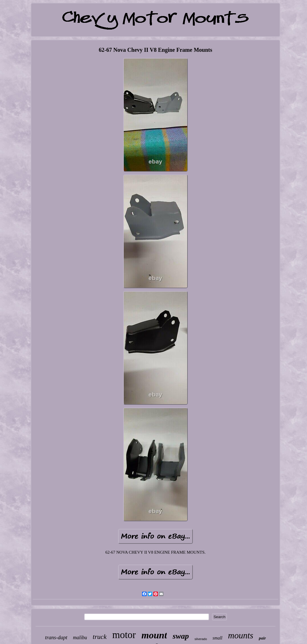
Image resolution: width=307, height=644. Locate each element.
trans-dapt (56, 637)
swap (181, 636)
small (217, 638)
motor (124, 635)
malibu (80, 638)
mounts (241, 635)
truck (100, 637)
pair (262, 638)
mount (154, 635)
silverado (201, 639)
